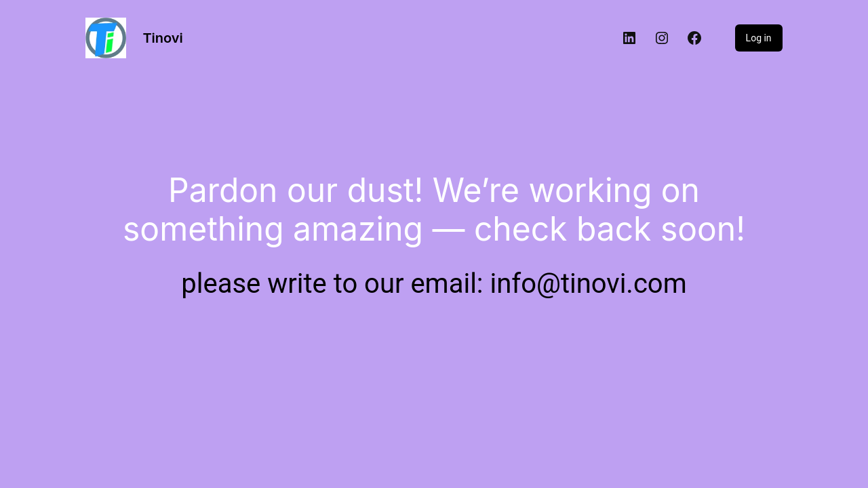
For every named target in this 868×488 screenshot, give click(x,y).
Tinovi (162, 38)
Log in (759, 38)
